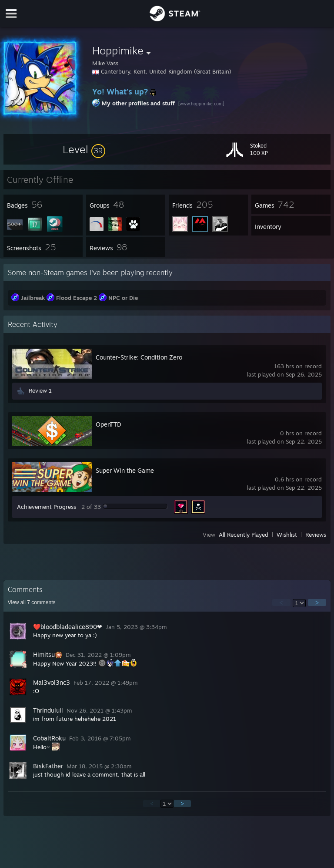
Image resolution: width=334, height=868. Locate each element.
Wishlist (287, 535)
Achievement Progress (47, 507)
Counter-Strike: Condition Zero (139, 357)
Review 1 (40, 390)
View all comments (32, 602)
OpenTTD (109, 424)
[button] (84, 149)
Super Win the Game (125, 470)
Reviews (316, 535)
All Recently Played (244, 535)
